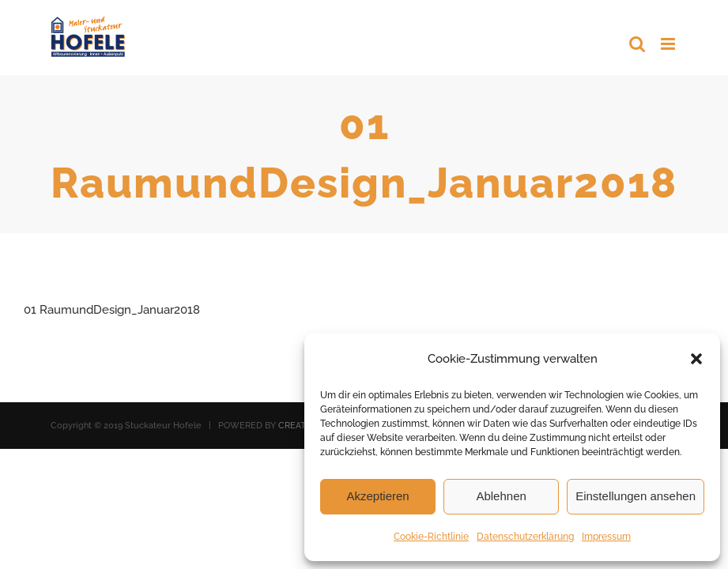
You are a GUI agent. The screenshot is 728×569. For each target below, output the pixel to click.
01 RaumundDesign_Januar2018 (112, 310)
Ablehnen (501, 496)
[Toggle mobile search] (637, 44)
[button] (696, 359)
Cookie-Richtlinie (431, 537)
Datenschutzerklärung (525, 537)
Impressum (606, 537)
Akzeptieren (377, 496)
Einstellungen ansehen (636, 496)
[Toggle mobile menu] (669, 44)
